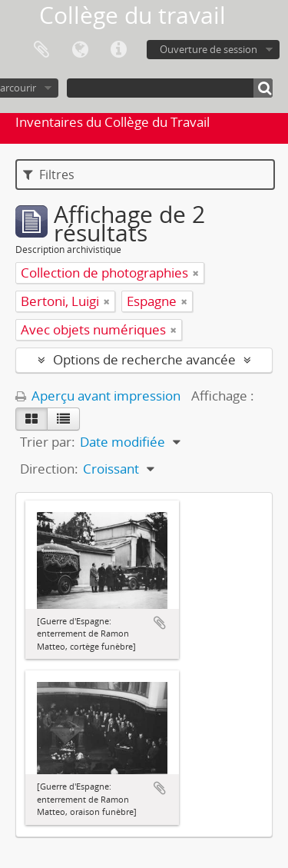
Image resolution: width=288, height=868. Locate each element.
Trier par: (48, 442)
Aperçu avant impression (98, 396)
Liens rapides (118, 50)
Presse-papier (41, 50)
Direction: (49, 469)
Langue (80, 50)
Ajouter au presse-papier (160, 623)
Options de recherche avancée (144, 359)
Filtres (49, 175)
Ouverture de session (209, 49)
